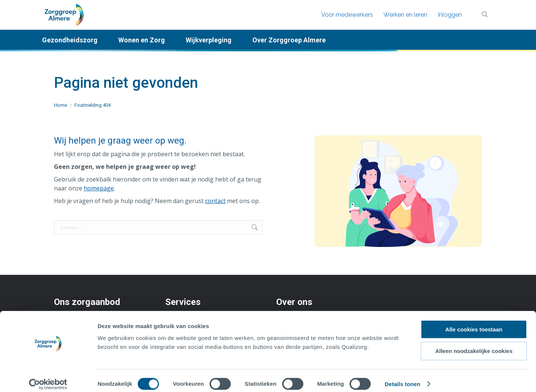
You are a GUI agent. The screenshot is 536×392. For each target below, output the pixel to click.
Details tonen (402, 377)
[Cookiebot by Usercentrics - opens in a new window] (48, 377)
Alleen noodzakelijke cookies (474, 345)
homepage (99, 188)
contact (215, 201)
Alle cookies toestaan (474, 323)
